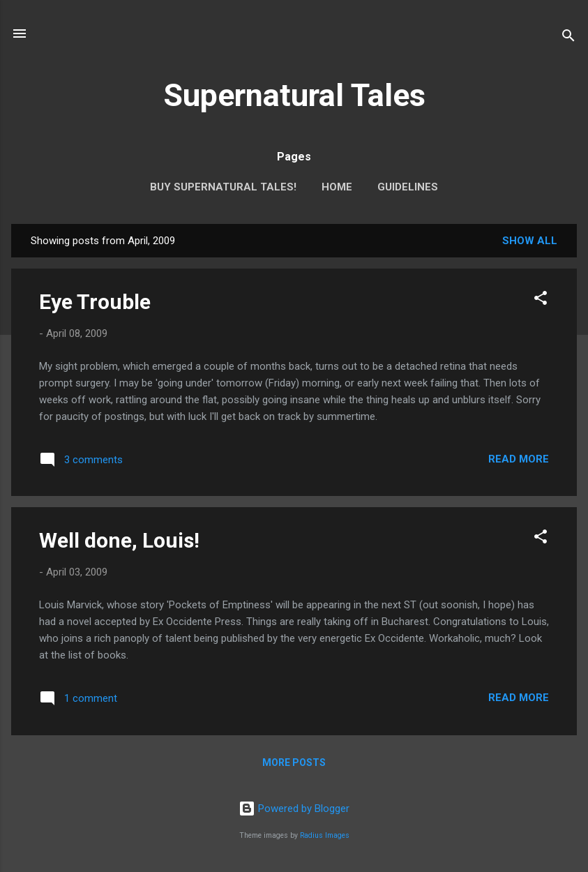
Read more (519, 459)
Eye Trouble (95, 302)
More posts (294, 762)
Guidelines (408, 187)
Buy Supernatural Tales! (223, 187)
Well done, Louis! (119, 540)
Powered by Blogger (294, 809)
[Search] (568, 38)
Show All (530, 241)
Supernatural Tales (294, 95)
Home (337, 187)
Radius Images (325, 835)
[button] (541, 300)
